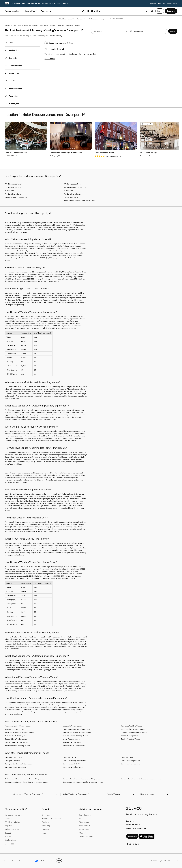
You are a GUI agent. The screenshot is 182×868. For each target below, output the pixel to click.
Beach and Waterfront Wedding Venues (19, 732)
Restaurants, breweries (73, 25)
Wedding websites (12, 822)
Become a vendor (116, 19)
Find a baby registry (136, 828)
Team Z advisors (86, 837)
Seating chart (10, 840)
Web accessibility (47, 861)
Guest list (9, 819)
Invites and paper (12, 829)
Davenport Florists (128, 757)
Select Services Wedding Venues (133, 729)
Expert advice (31, 11)
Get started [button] (171, 11)
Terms (14, 861)
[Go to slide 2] (24, 148)
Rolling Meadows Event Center (16, 197)
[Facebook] (127, 845)
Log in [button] (160, 11)
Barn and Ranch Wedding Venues (17, 736)
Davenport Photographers (130, 764)
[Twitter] (133, 845)
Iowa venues (44, 25)
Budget (8, 833)
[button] (127, 31)
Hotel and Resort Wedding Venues (17, 746)
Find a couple (46, 11)
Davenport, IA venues (57, 25)
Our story (46, 815)
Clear (71, 43)
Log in (130, 821)
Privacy (7, 861)
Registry (8, 826)
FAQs (82, 819)
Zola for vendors (172, 3)
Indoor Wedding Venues (130, 736)
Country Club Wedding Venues (16, 739)
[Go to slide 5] (30, 148)
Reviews (45, 822)
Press (44, 833)
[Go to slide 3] (26, 148)
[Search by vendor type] (111, 31)
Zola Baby (153, 3)
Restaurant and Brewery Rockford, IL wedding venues (25, 779)
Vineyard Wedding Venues (72, 742)
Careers (45, 829)
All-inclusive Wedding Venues (74, 746)
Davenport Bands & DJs (72, 764)
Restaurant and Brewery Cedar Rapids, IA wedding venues (26, 782)
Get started (132, 836)
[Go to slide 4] (28, 148)
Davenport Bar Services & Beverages (18, 764)
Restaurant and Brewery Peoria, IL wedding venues (82, 779)
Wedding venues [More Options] (66, 19)
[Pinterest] (130, 845)
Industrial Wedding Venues (73, 726)
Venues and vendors (13, 815)
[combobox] (148, 31)
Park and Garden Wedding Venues (75, 736)
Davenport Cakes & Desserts (15, 767)
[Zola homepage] (91, 11)
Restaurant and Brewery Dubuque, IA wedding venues (141, 779)
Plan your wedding (13, 11)
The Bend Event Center (13, 194)
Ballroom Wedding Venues (14, 729)
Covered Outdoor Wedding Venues (134, 732)
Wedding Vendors (10, 25)
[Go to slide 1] (22, 148)
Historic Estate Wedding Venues (16, 742)
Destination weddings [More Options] (97, 19)
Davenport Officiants (12, 761)
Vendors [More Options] (81, 19)
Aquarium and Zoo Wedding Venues (18, 726)
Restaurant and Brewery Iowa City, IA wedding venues (83, 782)
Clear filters (50, 59)
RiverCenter (9, 191)
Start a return (85, 826)
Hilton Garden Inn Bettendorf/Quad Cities (79, 201)
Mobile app (9, 844)
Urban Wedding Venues (71, 739)
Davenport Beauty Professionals (74, 761)
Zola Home (162, 3)
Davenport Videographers (130, 761)
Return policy (85, 829)
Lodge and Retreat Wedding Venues (76, 729)
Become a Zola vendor (51, 819)
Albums (8, 837)
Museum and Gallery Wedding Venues (77, 732)
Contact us (84, 833)
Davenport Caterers (70, 757)
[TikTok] (139, 845)
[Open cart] (152, 11)
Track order (84, 822)
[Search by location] (148, 31)
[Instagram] (136, 845)
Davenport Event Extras (13, 757)
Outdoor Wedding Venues (130, 739)
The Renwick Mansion (13, 187)
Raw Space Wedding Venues (131, 726)
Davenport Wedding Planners (74, 767)
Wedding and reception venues (28, 25)
